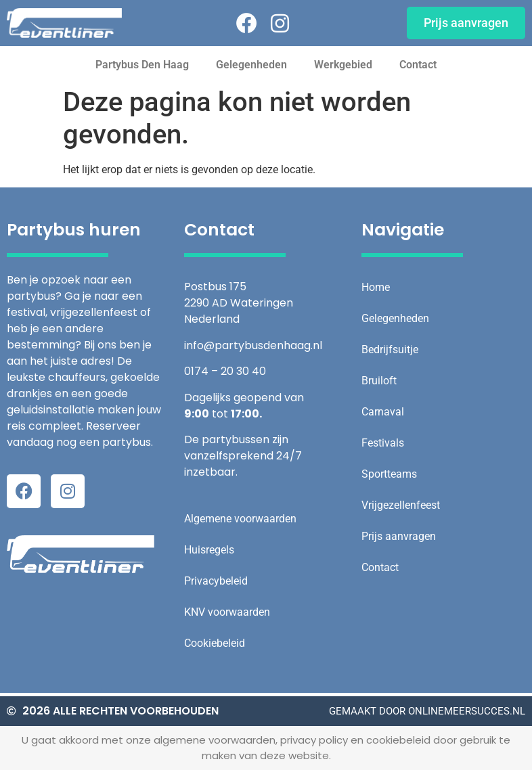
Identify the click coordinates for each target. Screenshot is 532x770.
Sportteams (389, 474)
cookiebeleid (397, 740)
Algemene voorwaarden (240, 519)
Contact (418, 65)
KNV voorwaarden (227, 612)
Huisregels (209, 550)
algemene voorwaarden (215, 740)
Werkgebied (343, 65)
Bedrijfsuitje (390, 349)
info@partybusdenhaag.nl (253, 345)
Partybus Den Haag (142, 65)
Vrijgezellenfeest (401, 505)
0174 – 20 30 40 (225, 371)
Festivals (383, 443)
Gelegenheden (251, 65)
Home (376, 287)
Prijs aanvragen (399, 536)
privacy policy (314, 740)
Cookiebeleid (215, 643)
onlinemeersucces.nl (467, 711)
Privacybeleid (216, 581)
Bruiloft (379, 381)
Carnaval (383, 412)
